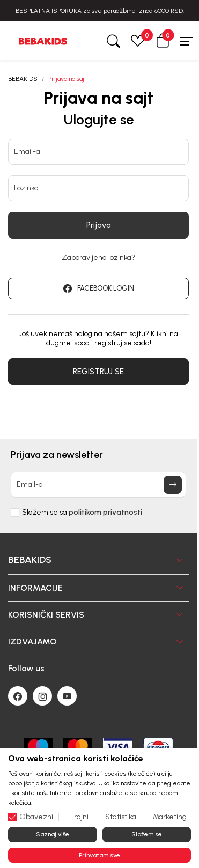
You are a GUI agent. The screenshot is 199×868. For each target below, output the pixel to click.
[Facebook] (18, 696)
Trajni (79, 817)
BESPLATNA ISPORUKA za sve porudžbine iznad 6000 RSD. (100, 11)
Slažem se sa (82, 513)
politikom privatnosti (105, 512)
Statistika (121, 817)
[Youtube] (67, 696)
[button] (163, 40)
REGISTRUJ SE (98, 372)
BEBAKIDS (23, 79)
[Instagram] (42, 696)
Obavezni (36, 817)
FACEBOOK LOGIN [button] (99, 288)
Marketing (170, 817)
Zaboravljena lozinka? (98, 258)
